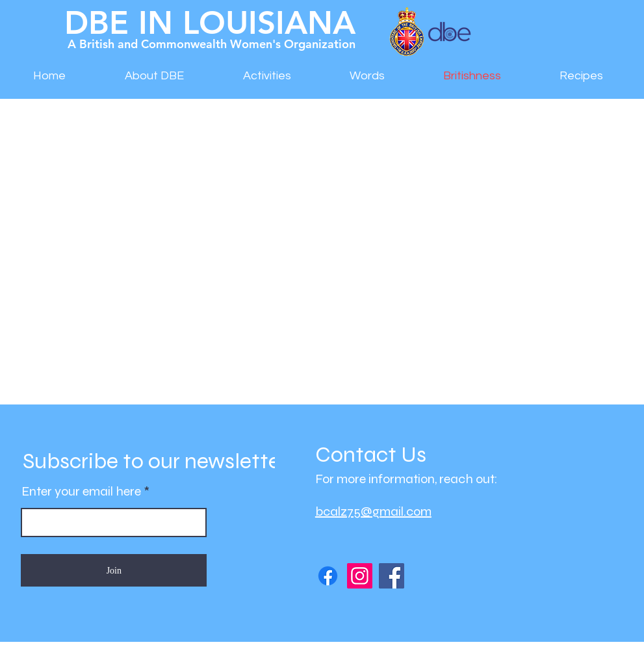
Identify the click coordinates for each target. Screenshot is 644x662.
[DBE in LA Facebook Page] (328, 576)
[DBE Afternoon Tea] (392, 576)
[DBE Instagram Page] (360, 576)
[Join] (114, 570)
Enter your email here (81, 492)
